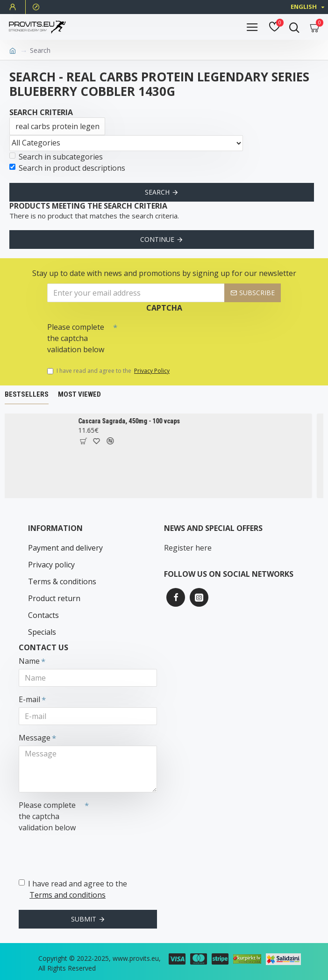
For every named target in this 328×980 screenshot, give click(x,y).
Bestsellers (27, 394)
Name (29, 661)
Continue (157, 239)
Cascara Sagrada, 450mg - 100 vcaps (133, 421)
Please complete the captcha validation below (76, 338)
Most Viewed (79, 394)
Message (35, 738)
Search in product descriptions (67, 168)
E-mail (29, 699)
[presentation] (183, 335)
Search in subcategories (56, 157)
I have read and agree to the (109, 371)
